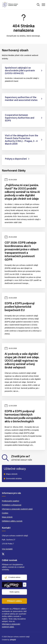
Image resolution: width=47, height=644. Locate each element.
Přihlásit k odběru (14, 601)
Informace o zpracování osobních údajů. (11, 625)
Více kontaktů (7, 549)
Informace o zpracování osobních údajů (17, 509)
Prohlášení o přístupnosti (12, 505)
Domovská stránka (14, 478)
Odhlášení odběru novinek (12, 521)
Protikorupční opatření (11, 501)
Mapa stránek (12, 474)
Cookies (5, 513)
